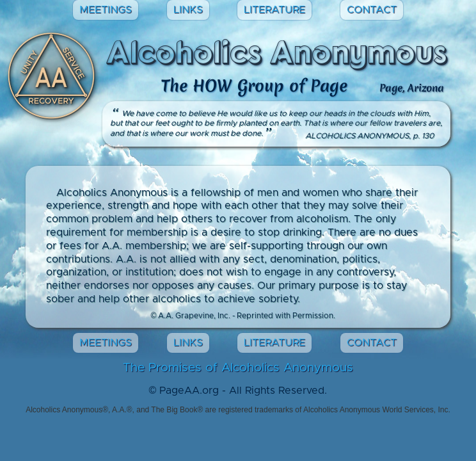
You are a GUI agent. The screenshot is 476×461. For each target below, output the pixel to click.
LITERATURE (274, 10)
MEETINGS (106, 10)
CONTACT (372, 10)
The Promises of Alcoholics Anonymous (238, 368)
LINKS (188, 10)
